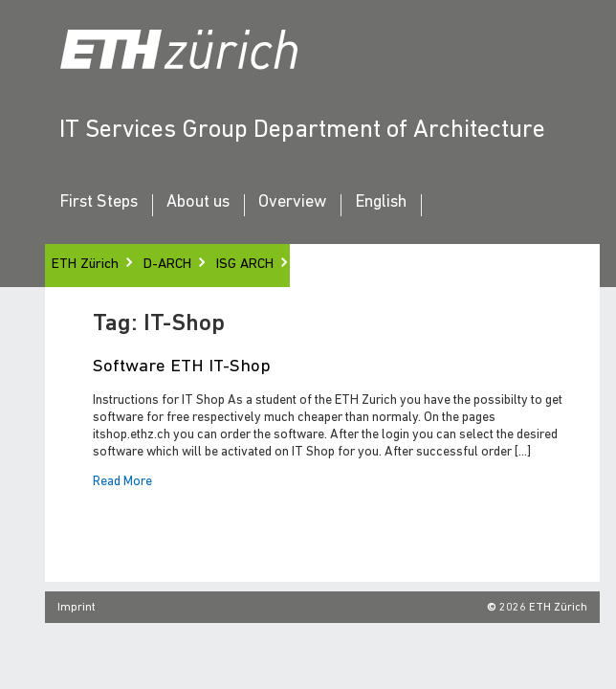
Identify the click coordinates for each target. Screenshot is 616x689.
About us (198, 203)
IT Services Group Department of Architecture (302, 131)
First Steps (99, 203)
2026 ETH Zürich (543, 608)
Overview (292, 203)
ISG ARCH (245, 265)
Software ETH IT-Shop (182, 367)
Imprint (77, 608)
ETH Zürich (85, 265)
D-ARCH (167, 265)
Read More (122, 482)
